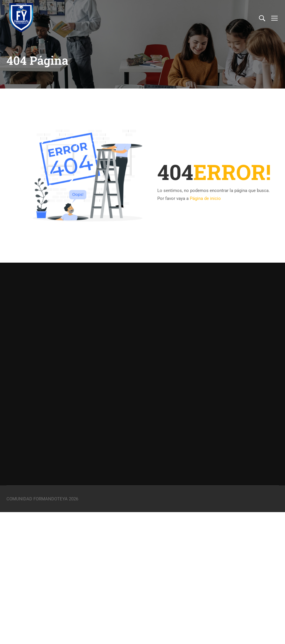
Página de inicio (205, 198)
